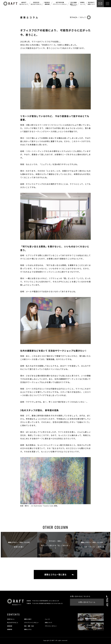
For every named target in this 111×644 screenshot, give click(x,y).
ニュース (47, 619)
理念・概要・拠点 (29, 626)
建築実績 (10, 626)
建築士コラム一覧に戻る (55, 575)
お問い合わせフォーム (87, 602)
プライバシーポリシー (51, 626)
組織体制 (10, 630)
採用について (49, 623)
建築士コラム (28, 630)
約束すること (11, 619)
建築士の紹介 (28, 619)
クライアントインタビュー (32, 623)
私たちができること (13, 623)
